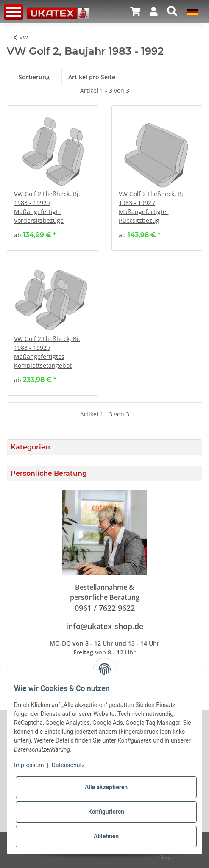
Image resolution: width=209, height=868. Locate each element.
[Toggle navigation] (14, 12)
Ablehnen (106, 836)
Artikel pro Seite (92, 77)
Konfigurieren (106, 812)
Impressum (29, 765)
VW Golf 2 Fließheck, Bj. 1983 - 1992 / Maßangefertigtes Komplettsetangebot (47, 352)
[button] (154, 11)
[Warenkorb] (135, 11)
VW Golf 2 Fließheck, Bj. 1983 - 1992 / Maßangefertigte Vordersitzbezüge (47, 207)
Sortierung (34, 77)
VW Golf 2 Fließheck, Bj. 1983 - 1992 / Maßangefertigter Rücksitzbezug (152, 207)
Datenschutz (68, 765)
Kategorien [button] (30, 447)
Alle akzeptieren (106, 787)
